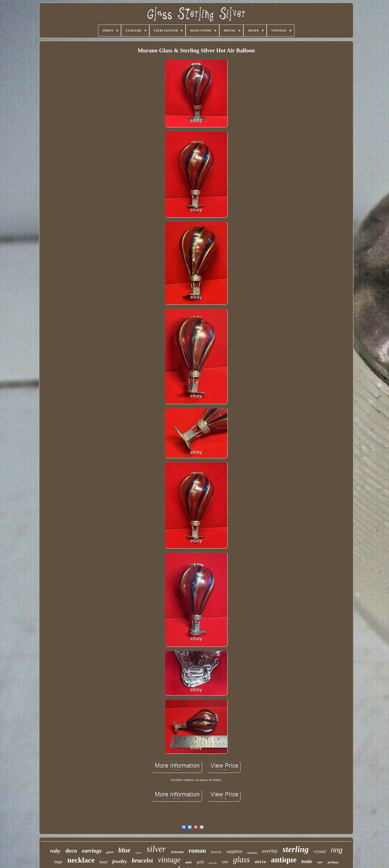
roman (197, 851)
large (58, 862)
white (260, 862)
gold (200, 862)
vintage (169, 860)
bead (103, 862)
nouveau (252, 853)
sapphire (234, 851)
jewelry (119, 861)
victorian (177, 852)
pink (189, 862)
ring (337, 850)
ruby (55, 851)
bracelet (142, 860)
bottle (307, 861)
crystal (320, 851)
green (110, 852)
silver (156, 849)
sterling (296, 849)
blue (124, 850)
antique (284, 860)
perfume (333, 862)
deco (71, 851)
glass (241, 860)
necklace (81, 860)
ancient (213, 863)
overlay (270, 851)
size (225, 862)
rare (320, 862)
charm (138, 853)
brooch (216, 852)
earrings (92, 851)
